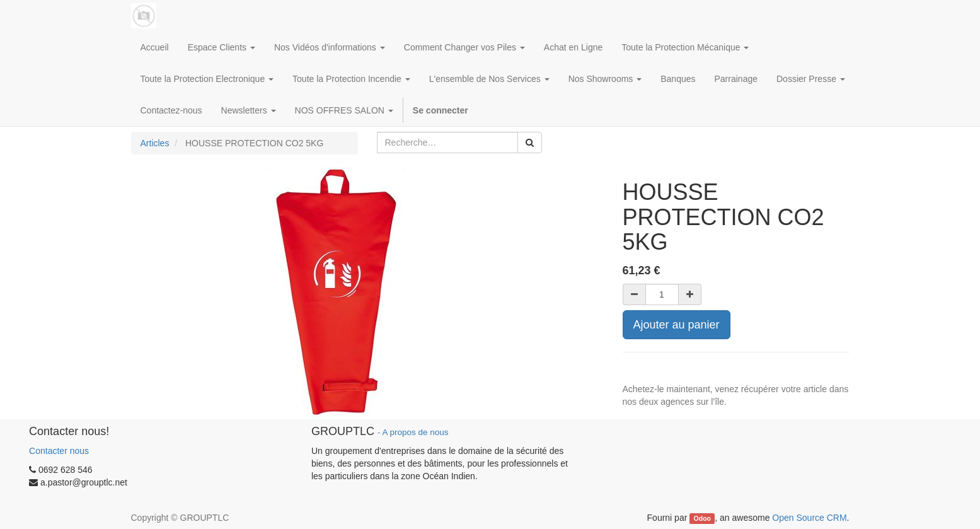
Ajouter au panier (677, 325)
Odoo (702, 518)
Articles (155, 143)
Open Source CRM (809, 518)
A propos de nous (415, 432)
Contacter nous (59, 451)
